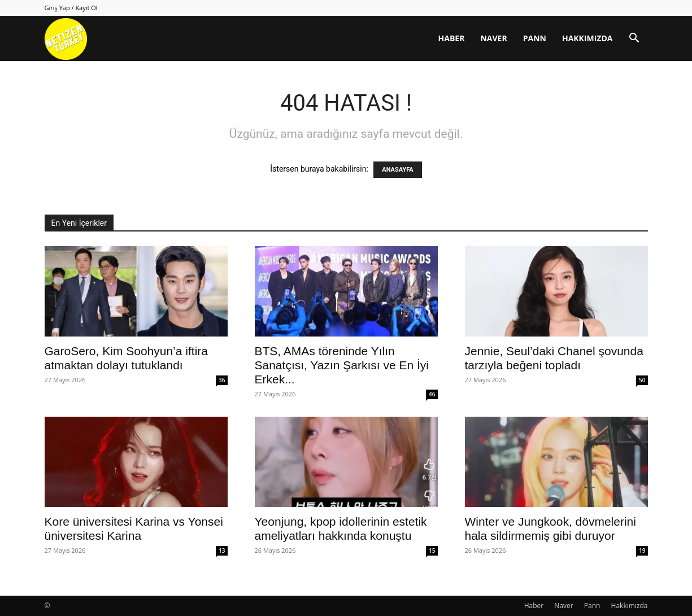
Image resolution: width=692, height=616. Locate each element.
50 (642, 380)
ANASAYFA (397, 170)
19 (642, 551)
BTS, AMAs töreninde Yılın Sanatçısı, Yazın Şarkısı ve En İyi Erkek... (342, 365)
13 (222, 551)
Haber (452, 38)
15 (432, 551)
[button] (634, 39)
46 (432, 394)
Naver (493, 38)
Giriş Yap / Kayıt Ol (71, 8)
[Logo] (66, 39)
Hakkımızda (587, 38)
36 (222, 380)
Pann (535, 38)
